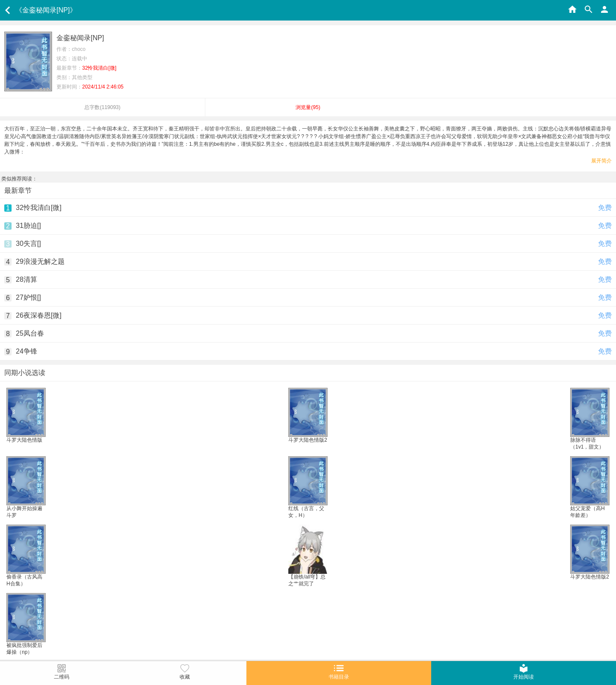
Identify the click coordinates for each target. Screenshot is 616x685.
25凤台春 (30, 333)
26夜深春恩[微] (39, 315)
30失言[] (28, 244)
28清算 (27, 279)
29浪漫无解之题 (40, 261)
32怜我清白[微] (39, 208)
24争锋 (27, 351)
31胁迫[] (28, 226)
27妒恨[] (28, 297)
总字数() (102, 107)
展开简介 (601, 161)
